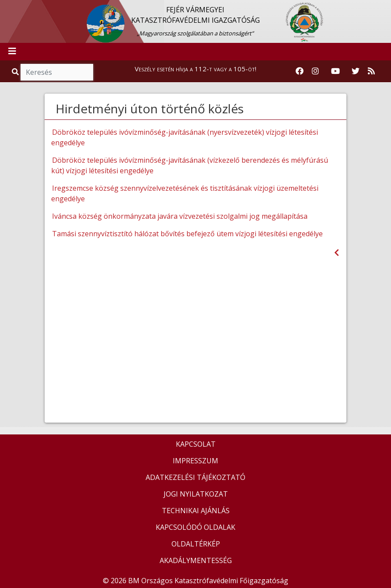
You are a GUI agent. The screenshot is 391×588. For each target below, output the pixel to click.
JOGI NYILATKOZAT (196, 494)
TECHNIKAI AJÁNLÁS (196, 511)
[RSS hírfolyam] (371, 71)
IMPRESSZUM (195, 461)
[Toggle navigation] (12, 52)
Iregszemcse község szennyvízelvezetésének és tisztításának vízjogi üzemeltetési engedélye (185, 193)
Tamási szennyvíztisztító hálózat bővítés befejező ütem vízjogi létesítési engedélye (187, 234)
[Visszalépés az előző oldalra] (337, 253)
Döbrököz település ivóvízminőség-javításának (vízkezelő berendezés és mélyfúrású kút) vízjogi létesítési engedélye (190, 165)
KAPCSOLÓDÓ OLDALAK (195, 527)
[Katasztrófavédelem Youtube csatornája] (335, 71)
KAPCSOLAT (196, 444)
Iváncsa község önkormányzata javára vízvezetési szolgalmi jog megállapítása (180, 216)
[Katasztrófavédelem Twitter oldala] (356, 71)
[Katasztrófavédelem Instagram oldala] (315, 71)
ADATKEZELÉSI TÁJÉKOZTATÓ (195, 477)
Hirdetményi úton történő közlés (150, 108)
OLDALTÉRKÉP (196, 544)
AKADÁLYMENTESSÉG (196, 560)
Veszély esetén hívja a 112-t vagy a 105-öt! (195, 69)
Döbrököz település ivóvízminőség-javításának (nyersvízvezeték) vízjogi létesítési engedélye (185, 137)
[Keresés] (57, 72)
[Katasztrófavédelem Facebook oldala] (300, 71)
